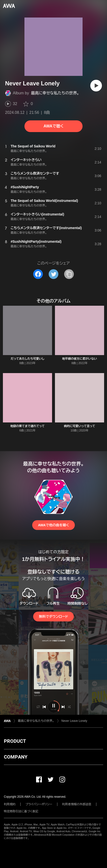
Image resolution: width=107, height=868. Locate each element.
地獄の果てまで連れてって (28, 426)
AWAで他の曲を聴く (53, 525)
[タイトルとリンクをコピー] (69, 274)
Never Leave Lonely (74, 721)
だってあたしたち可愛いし (27, 359)
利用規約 (10, 804)
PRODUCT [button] (15, 741)
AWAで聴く (53, 126)
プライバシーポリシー (39, 804)
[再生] (96, 86)
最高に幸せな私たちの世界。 (55, 93)
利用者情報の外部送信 (77, 804)
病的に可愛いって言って (80, 426)
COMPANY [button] (16, 757)
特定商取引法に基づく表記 (21, 811)
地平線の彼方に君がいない (80, 359)
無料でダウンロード (53, 617)
